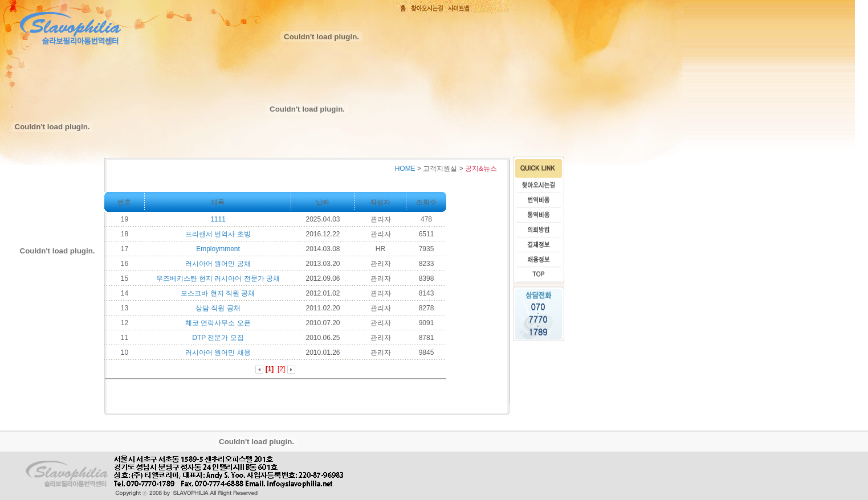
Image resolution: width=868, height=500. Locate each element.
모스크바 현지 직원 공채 (218, 293)
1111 (218, 219)
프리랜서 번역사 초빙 (218, 234)
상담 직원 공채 (218, 308)
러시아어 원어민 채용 (218, 353)
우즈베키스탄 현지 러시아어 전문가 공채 (218, 278)
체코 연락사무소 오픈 (218, 323)
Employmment (218, 249)
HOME (405, 169)
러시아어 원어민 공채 (218, 264)
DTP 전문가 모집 (218, 338)
